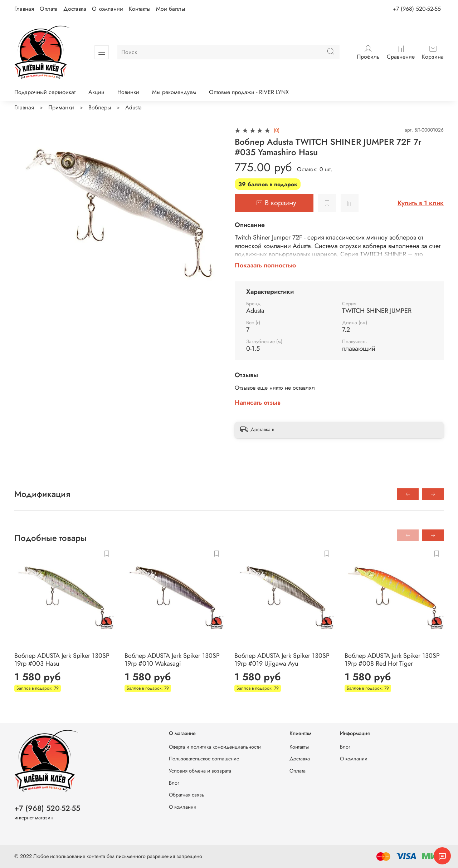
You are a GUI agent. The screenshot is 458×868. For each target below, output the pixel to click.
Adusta (133, 107)
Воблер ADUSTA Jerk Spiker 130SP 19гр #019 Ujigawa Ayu (282, 660)
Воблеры (100, 107)
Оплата (49, 9)
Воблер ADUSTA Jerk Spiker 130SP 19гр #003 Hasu (62, 660)
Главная (24, 9)
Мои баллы (170, 9)
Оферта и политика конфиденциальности (215, 747)
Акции (96, 92)
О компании (108, 9)
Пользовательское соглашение (204, 759)
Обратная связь (187, 795)
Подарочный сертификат (45, 92)
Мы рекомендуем (174, 92)
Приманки (61, 107)
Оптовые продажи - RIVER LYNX (249, 92)
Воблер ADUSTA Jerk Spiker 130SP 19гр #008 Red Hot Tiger (392, 660)
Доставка (75, 9)
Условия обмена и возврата (200, 771)
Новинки (128, 92)
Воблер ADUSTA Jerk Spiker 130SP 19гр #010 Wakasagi (172, 660)
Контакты (140, 9)
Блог (174, 783)
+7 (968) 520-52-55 (417, 9)
